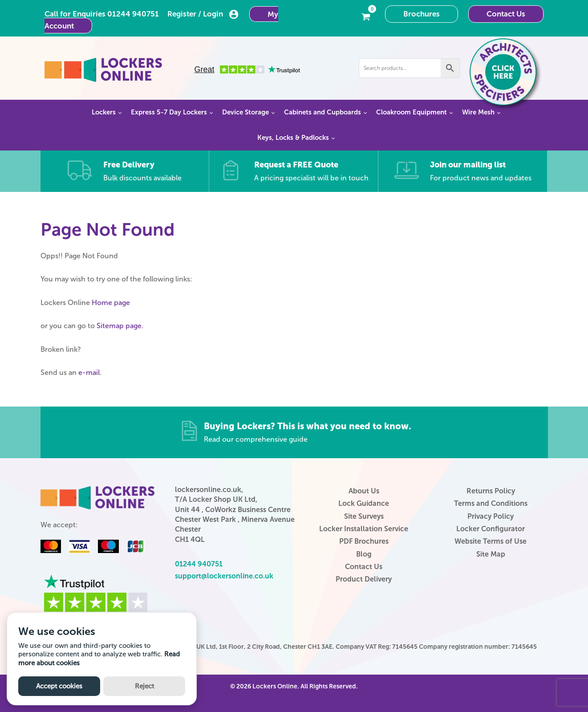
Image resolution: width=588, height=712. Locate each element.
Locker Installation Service (364, 529)
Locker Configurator (491, 529)
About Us (364, 491)
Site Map (491, 554)
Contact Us (506, 14)
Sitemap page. (120, 326)
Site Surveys (364, 516)
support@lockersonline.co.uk (224, 576)
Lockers (104, 112)
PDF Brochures (364, 541)
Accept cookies (59, 686)
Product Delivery (364, 579)
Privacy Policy (491, 516)
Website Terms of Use (491, 541)
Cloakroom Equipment (412, 112)
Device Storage (245, 112)
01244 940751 (133, 14)
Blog (364, 554)
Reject (144, 686)
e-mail (89, 372)
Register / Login (203, 14)
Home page (111, 303)
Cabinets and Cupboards (322, 112)
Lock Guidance (364, 503)
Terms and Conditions (491, 503)
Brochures (422, 14)
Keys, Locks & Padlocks (293, 138)
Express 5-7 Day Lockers (169, 112)
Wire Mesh (478, 112)
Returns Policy (491, 491)
